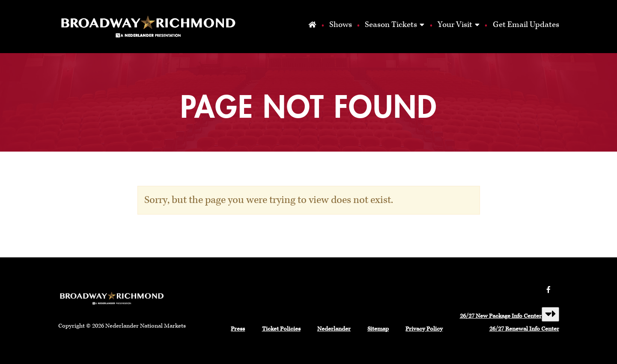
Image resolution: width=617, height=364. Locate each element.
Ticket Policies (281, 329)
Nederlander (334, 329)
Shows (340, 25)
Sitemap (378, 329)
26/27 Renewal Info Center (524, 329)
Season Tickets (391, 25)
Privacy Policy (424, 329)
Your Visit (455, 25)
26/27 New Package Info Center (501, 316)
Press (238, 329)
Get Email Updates (526, 25)
